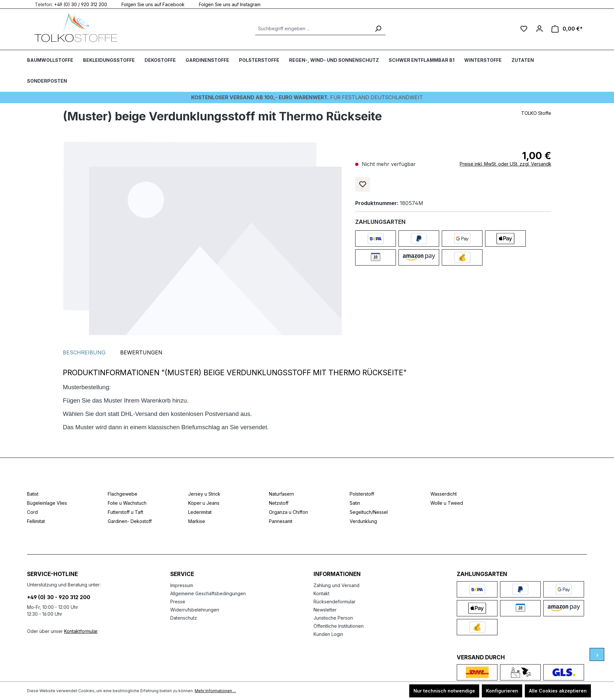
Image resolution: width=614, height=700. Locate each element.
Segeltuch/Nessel (369, 512)
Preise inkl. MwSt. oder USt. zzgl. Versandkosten (512, 164)
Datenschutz (184, 618)
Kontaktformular (81, 631)
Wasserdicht (444, 494)
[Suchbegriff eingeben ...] (313, 29)
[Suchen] (378, 29)
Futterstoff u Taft (126, 512)
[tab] (84, 352)
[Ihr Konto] (539, 29)
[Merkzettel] (524, 29)
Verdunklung (363, 521)
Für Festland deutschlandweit (307, 97)
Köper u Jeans (204, 503)
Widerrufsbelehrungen (195, 609)
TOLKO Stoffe (536, 113)
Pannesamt (281, 521)
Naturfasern (281, 494)
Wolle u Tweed (447, 503)
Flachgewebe (123, 494)
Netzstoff (279, 503)
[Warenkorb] (567, 29)
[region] (202, 238)
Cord (32, 512)
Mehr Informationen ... (215, 691)
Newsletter (325, 609)
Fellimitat (36, 521)
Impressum (182, 585)
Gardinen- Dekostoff (130, 521)
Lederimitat (200, 512)
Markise (197, 521)
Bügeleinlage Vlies (47, 503)
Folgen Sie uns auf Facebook (149, 4)
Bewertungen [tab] (141, 352)
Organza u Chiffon (288, 512)
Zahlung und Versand (336, 585)
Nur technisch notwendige (444, 691)
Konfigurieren (502, 691)
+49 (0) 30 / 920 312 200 (81, 4)
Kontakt (321, 593)
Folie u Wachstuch (127, 503)
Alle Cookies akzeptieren (558, 691)
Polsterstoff (362, 494)
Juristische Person (333, 618)
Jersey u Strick (204, 494)
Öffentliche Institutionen (339, 626)
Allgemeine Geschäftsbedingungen (208, 593)
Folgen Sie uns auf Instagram (226, 4)
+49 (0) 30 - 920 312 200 (59, 597)
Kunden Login (328, 634)
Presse (178, 601)
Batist (33, 494)
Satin (355, 503)
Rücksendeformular (335, 601)
